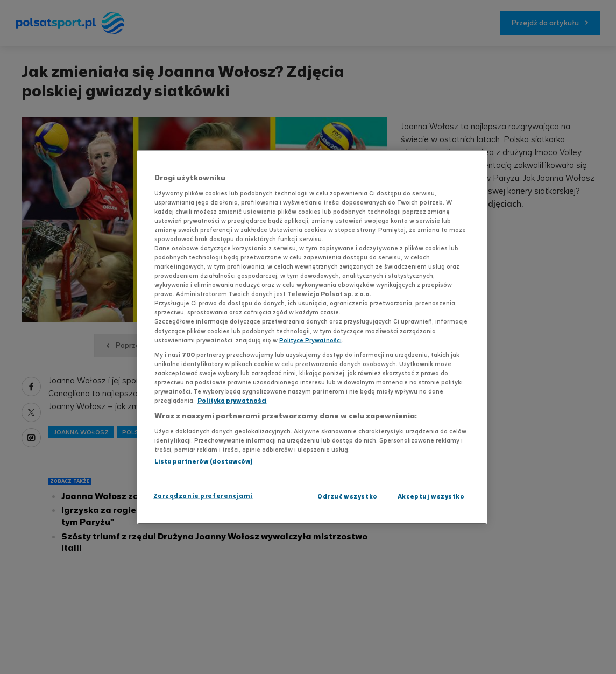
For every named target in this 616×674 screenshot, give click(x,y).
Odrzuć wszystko (348, 496)
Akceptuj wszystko (431, 496)
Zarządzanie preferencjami (203, 495)
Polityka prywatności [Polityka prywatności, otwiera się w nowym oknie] (232, 401)
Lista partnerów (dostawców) (204, 461)
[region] (312, 337)
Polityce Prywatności (310, 340)
